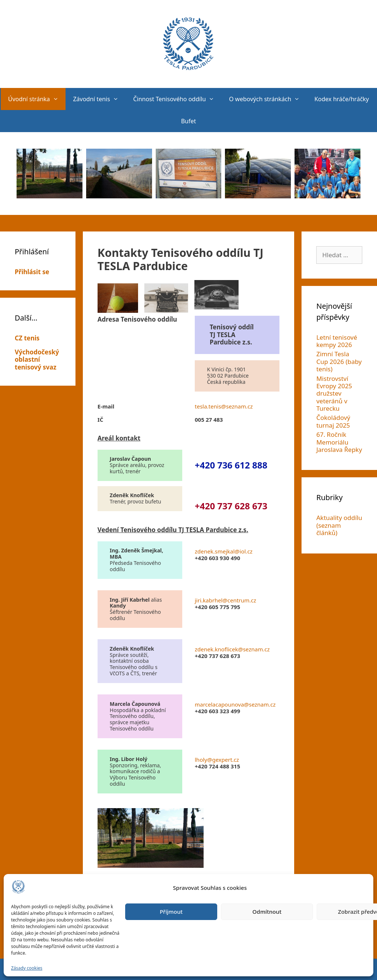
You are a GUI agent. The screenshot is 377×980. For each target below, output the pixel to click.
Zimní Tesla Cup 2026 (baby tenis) (339, 361)
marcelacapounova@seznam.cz (235, 704)
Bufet (189, 121)
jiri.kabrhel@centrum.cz (226, 600)
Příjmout (171, 912)
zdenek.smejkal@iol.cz (224, 551)
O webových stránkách (268, 99)
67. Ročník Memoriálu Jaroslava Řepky (339, 442)
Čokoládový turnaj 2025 (333, 421)
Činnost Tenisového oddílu (177, 99)
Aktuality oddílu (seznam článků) (339, 525)
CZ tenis (27, 338)
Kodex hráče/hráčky (342, 99)
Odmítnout (267, 912)
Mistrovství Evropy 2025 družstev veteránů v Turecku (334, 394)
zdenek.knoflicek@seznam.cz (232, 649)
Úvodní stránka (37, 99)
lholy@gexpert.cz (217, 760)
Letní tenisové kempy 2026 (337, 341)
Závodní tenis (99, 99)
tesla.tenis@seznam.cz (224, 406)
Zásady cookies (27, 968)
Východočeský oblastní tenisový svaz (37, 360)
